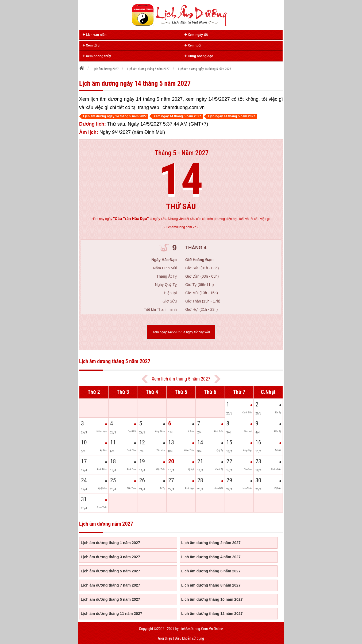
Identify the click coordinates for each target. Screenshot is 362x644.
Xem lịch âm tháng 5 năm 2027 (181, 379)
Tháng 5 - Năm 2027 (182, 153)
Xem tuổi (193, 45)
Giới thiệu (165, 638)
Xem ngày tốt (196, 35)
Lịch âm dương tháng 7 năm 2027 (110, 585)
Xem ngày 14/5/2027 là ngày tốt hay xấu (181, 332)
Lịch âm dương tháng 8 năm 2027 (211, 585)
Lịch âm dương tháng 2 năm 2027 (211, 543)
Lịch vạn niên (95, 35)
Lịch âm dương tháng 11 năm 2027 (111, 614)
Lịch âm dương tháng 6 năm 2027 (211, 571)
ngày (127, 219)
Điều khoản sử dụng (189, 638)
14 (181, 179)
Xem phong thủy (97, 56)
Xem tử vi (91, 45)
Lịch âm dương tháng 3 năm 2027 (110, 557)
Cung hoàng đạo (199, 56)
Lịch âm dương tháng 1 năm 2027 (110, 543)
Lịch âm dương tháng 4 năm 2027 (211, 557)
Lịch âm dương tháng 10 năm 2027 (212, 599)
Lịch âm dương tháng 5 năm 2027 (110, 571)
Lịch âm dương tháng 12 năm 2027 (212, 614)
